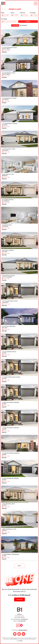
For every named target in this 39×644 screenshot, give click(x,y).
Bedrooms (23, 13)
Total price (15, 25)
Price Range (33, 13)
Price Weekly (4, 19)
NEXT (19, 566)
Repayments (24, 25)
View (19, 42)
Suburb (12, 13)
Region (3, 13)
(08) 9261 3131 (24, 619)
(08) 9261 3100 (22, 621)
